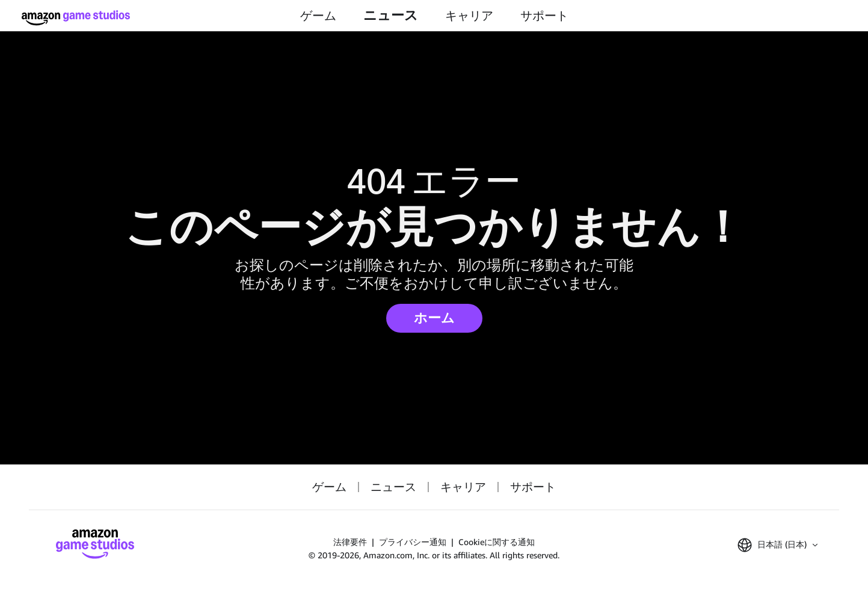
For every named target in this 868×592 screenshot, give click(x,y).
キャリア (469, 16)
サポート (544, 16)
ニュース (391, 15)
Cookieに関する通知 (497, 542)
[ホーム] (76, 18)
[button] (777, 545)
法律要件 (350, 542)
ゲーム (318, 16)
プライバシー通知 (413, 542)
